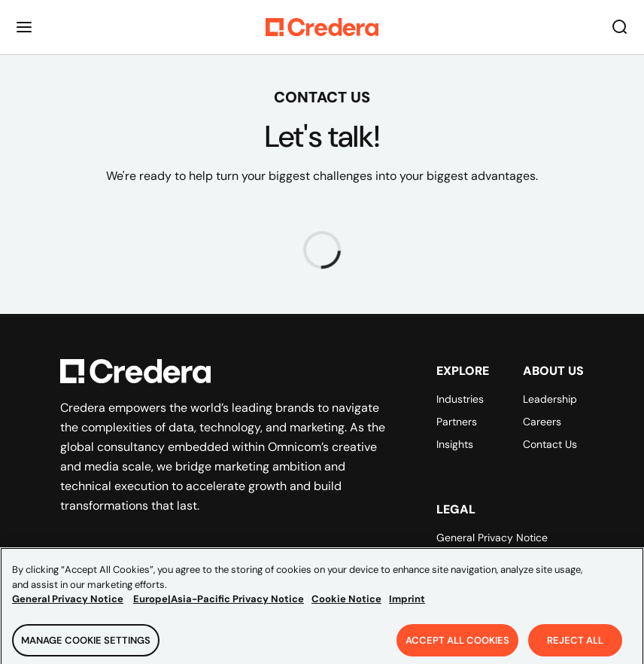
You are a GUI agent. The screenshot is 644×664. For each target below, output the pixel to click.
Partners (457, 422)
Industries (460, 399)
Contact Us (550, 444)
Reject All (575, 645)
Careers (542, 422)
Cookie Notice (346, 604)
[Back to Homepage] (322, 27)
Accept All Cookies (457, 645)
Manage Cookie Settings (86, 645)
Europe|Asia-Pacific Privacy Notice (219, 604)
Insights (455, 444)
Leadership (550, 399)
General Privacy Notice (492, 538)
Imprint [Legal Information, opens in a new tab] (407, 604)
